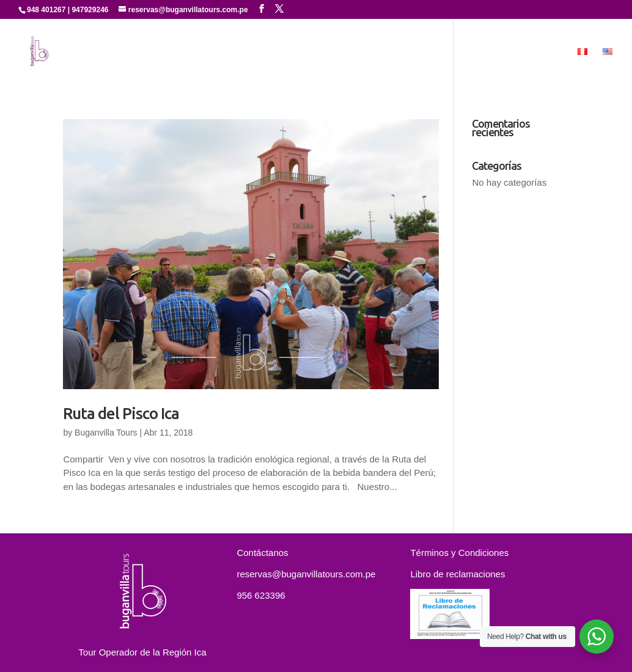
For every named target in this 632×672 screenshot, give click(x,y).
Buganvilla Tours (106, 433)
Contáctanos (492, 52)
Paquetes (425, 52)
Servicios (278, 52)
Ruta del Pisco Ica (121, 413)
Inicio (138, 52)
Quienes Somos (203, 52)
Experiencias (345, 52)
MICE (550, 52)
